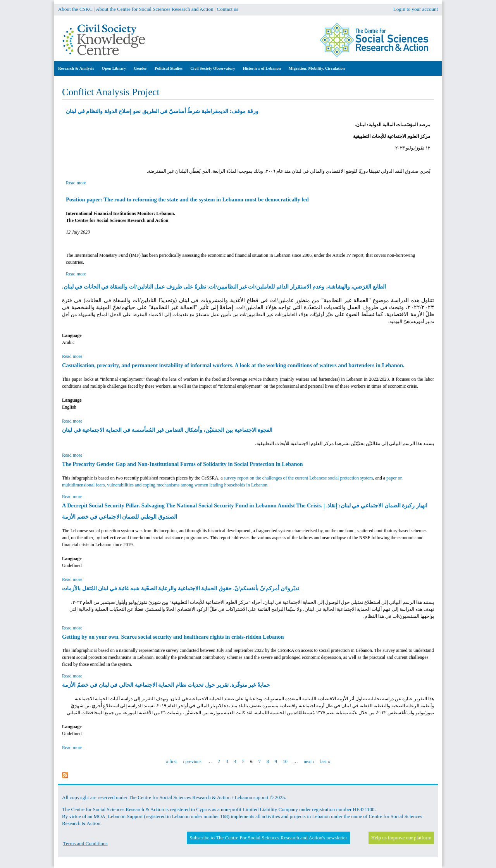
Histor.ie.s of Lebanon (262, 68)
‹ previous (192, 761)
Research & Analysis (76, 68)
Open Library (114, 68)
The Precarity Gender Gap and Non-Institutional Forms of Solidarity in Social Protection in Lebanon (183, 464)
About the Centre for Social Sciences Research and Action (154, 9)
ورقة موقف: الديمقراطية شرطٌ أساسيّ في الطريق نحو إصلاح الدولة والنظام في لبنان (162, 111)
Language (72, 335)
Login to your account (416, 9)
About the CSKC (75, 9)
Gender (140, 68)
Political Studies (169, 68)
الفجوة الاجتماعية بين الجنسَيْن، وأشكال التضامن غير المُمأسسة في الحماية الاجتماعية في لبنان (167, 430)
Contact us (228, 9)
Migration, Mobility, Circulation (317, 68)
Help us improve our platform (401, 838)
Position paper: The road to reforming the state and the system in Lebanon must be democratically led (187, 199)
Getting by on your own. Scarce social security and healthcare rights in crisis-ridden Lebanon (173, 637)
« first (171, 761)
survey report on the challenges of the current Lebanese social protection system (299, 478)
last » (325, 761)
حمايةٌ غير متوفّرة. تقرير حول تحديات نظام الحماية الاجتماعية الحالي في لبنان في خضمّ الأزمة (166, 685)
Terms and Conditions (85, 843)
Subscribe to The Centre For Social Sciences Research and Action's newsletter (268, 838)
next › (309, 761)
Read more (76, 183)
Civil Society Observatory (213, 68)
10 (285, 761)
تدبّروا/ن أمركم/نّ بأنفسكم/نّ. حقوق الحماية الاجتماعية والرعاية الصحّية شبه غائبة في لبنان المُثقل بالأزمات (181, 588)
